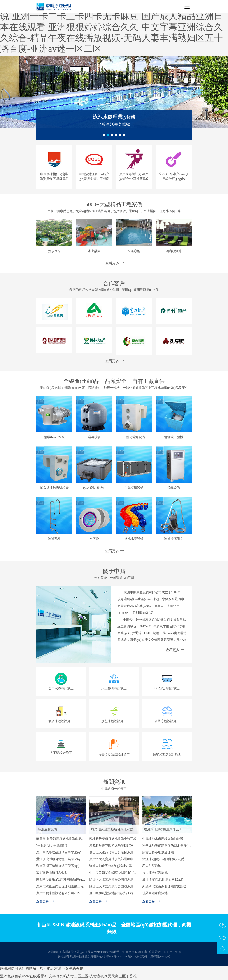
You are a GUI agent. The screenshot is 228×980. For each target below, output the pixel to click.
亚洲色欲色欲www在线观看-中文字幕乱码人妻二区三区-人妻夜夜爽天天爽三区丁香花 (68, 977)
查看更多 (114, 263)
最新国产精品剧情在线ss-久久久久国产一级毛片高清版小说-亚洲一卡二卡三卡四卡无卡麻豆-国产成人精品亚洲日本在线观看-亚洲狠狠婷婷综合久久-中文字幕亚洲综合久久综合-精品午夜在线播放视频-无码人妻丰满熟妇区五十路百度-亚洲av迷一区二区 (113, 27)
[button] (104, 135)
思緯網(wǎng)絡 (160, 957)
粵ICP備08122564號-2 (120, 957)
